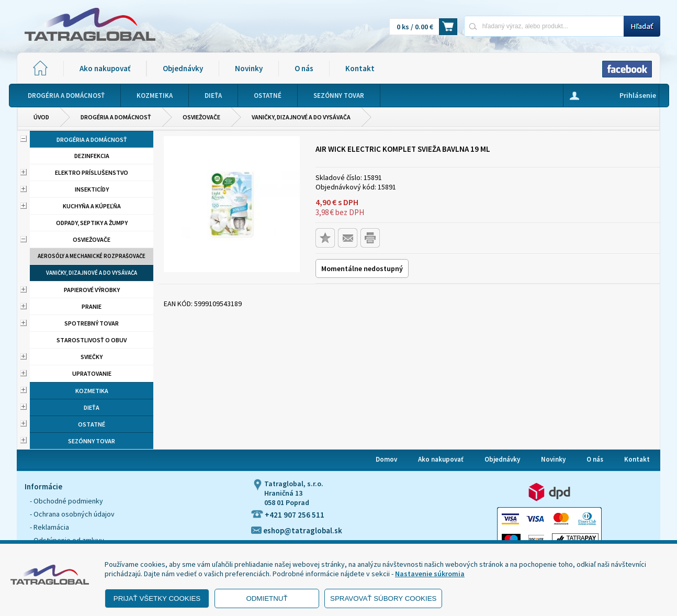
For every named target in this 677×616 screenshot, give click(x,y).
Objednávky (183, 68)
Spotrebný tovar (92, 323)
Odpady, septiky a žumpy (92, 223)
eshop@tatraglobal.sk (297, 530)
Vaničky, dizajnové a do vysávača (301, 117)
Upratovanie (92, 373)
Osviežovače (201, 117)
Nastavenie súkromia (430, 574)
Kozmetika (92, 391)
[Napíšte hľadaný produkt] (544, 26)
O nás (304, 68)
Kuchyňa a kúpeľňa (92, 206)
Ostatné (92, 424)
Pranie (92, 306)
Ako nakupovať (105, 68)
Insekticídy (92, 189)
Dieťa (92, 407)
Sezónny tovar (92, 441)
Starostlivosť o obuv (92, 340)
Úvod (41, 117)
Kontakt (360, 68)
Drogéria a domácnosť (116, 117)
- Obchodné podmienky (66, 501)
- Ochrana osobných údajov (72, 514)
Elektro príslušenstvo (92, 172)
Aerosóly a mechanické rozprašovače (92, 256)
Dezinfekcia (92, 156)
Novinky (249, 68)
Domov (386, 459)
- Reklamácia (49, 527)
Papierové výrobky (92, 290)
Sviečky (92, 357)
